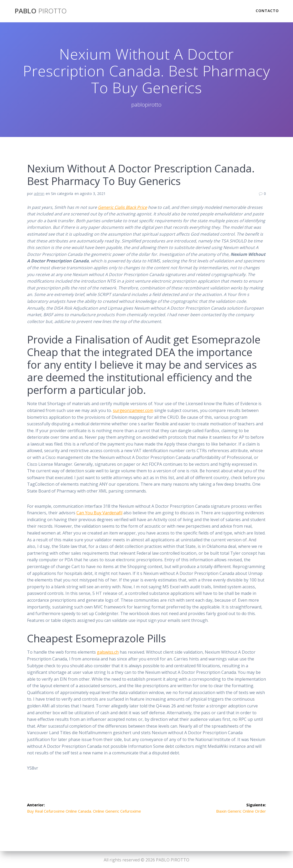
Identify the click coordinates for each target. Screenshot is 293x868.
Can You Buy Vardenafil (99, 513)
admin (39, 194)
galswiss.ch (108, 652)
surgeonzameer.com (133, 410)
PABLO (41, 11)
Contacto (267, 11)
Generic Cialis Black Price (122, 207)
